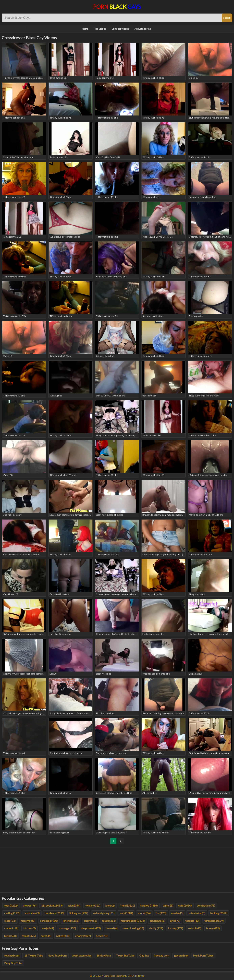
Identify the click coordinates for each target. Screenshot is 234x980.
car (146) (46, 936)
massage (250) (67, 928)
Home (85, 29)
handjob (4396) (149, 905)
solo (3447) (195, 928)
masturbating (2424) (133, 921)
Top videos (100, 29)
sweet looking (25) (133, 928)
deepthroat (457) (91, 928)
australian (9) (32, 913)
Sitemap (140, 976)
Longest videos (120, 29)
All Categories (143, 29)
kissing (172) (176, 928)
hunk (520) (10, 936)
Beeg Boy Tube (13, 963)
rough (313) (109, 921)
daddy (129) (156, 928)
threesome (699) (214, 921)
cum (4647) (47, 928)
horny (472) (213, 928)
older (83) (10, 921)
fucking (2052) (219, 913)
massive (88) (28, 921)
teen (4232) (11, 905)
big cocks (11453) (52, 905)
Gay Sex (144, 955)
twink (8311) (93, 905)
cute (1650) (185, 905)
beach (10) (102, 936)
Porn (117, 7)
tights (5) (168, 905)
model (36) (144, 913)
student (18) (11, 928)
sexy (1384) (126, 913)
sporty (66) (91, 921)
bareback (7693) (54, 913)
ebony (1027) (83, 936)
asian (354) (74, 905)
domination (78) (206, 905)
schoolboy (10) (49, 921)
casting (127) (12, 913)
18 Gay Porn (104, 955)
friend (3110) (127, 905)
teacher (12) (192, 921)
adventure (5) (157, 921)
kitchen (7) (29, 928)
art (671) (175, 921)
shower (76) (29, 905)
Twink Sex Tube (125, 955)
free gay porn (161, 955)
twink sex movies (82, 955)
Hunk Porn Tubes (203, 955)
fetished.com (12, 955)
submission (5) (197, 913)
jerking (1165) (71, 921)
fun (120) (161, 913)
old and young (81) (104, 913)
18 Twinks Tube (34, 955)
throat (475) (29, 936)
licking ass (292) (79, 913)
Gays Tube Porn (57, 955)
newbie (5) (177, 913)
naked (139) (63, 936)
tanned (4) (112, 928)
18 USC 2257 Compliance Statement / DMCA (112, 976)
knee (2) (110, 905)
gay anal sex (181, 955)
